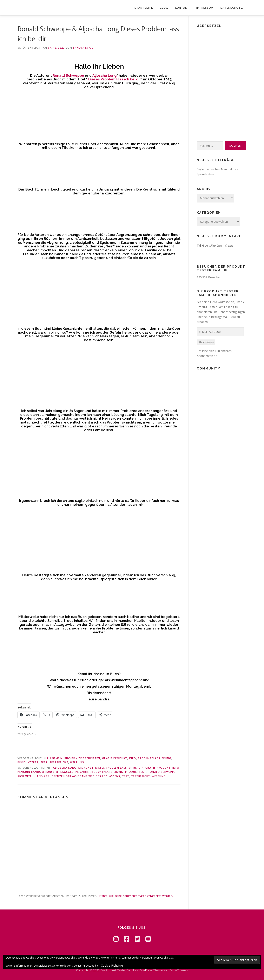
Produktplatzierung (155, 758)
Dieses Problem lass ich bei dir (119, 768)
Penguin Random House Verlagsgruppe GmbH (53, 772)
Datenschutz (232, 8)
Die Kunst (86, 768)
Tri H (200, 245)
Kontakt (182, 8)
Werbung (77, 762)
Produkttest (28, 762)
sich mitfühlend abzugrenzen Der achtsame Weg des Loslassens (69, 776)
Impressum (205, 8)
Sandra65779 (83, 48)
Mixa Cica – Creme (221, 245)
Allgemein (55, 758)
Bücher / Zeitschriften (82, 758)
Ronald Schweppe (162, 772)
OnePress (146, 970)
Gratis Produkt (115, 758)
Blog (164, 8)
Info (133, 758)
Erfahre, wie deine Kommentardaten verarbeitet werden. (135, 896)
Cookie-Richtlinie (112, 965)
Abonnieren (206, 342)
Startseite (144, 8)
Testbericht (59, 762)
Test (44, 762)
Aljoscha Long (65, 768)
